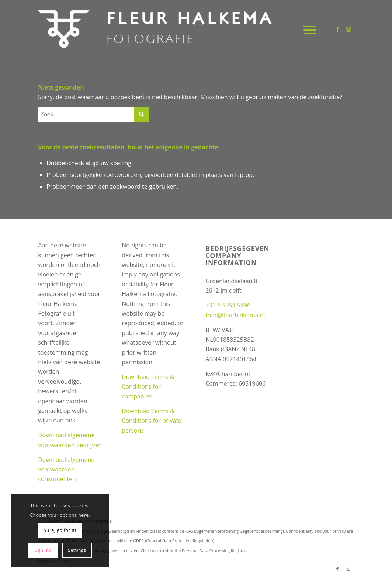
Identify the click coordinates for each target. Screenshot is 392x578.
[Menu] (308, 29)
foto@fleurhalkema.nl (235, 315)
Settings (77, 550)
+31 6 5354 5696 (228, 305)
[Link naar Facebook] (337, 29)
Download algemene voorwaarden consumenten (66, 469)
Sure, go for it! (60, 530)
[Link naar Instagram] (348, 29)
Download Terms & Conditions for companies (148, 387)
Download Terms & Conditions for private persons (152, 421)
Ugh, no (43, 550)
